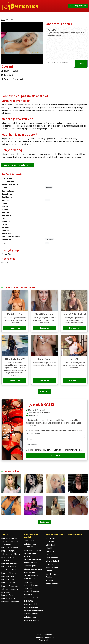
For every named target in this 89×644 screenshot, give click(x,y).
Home (3, 20)
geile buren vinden (31, 563)
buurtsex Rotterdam (9, 538)
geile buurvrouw (30, 617)
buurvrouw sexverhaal (32, 550)
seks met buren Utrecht (11, 554)
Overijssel (50, 551)
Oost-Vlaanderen (53, 558)
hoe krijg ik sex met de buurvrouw (33, 587)
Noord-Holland (52, 568)
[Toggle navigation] (5, 15)
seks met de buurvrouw (33, 611)
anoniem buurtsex (31, 598)
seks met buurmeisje (32, 559)
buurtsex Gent (7, 595)
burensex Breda (8, 580)
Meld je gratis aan (78, 6)
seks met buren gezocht (30, 555)
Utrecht (49, 548)
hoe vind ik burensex (32, 591)
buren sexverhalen (31, 604)
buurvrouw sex (30, 582)
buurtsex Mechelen (9, 573)
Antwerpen (50, 538)
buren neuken (29, 541)
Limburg (49, 555)
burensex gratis (30, 566)
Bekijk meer (45, 391)
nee (47, 243)
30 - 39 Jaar (6, 254)
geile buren (28, 601)
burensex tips (29, 572)
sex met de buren (31, 575)
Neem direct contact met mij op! (18, 165)
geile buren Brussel (9, 570)
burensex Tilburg (8, 576)
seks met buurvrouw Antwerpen (10, 591)
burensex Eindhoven (10, 548)
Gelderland (6, 263)
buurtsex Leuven (8, 583)
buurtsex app (29, 594)
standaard (49, 187)
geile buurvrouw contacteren (30, 545)
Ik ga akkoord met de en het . (54, 450)
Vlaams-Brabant (52, 561)
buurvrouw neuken (31, 607)
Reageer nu (15, 328)
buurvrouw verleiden (32, 620)
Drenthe (49, 571)
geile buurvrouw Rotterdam (8, 559)
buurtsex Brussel (8, 598)
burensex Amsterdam (10, 602)
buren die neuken (31, 579)
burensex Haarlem (9, 567)
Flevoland (50, 542)
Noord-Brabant (52, 584)
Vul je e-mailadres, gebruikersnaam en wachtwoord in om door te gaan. (55, 433)
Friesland (50, 580)
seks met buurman (31, 614)
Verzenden (81, 64)
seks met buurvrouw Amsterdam (10, 543)
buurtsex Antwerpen (10, 586)
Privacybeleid (76, 450)
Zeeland (49, 577)
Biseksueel (49, 239)
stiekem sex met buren (33, 569)
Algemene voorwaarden (55, 450)
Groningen (50, 564)
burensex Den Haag (9, 563)
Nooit (47, 200)
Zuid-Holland (51, 574)
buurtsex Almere (8, 551)
